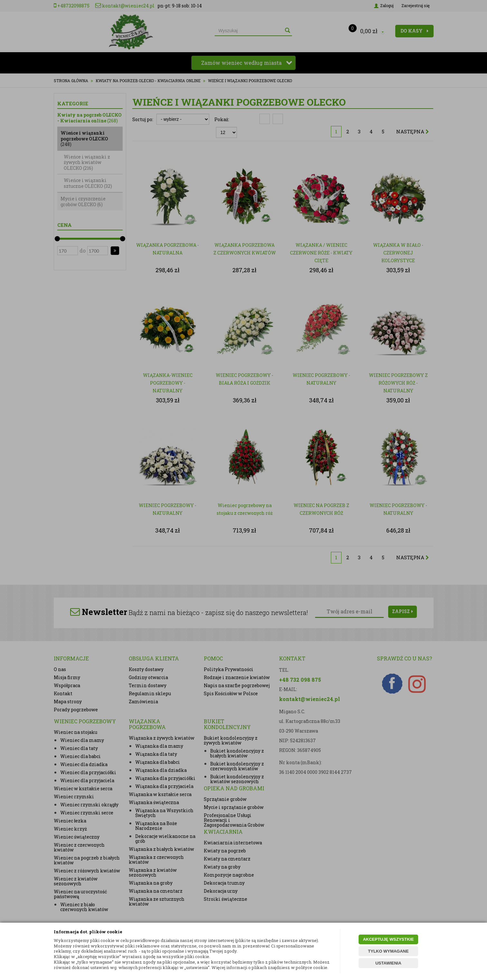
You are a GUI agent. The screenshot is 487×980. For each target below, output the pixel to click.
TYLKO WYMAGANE (388, 951)
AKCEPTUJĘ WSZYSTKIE (388, 939)
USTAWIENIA (388, 963)
